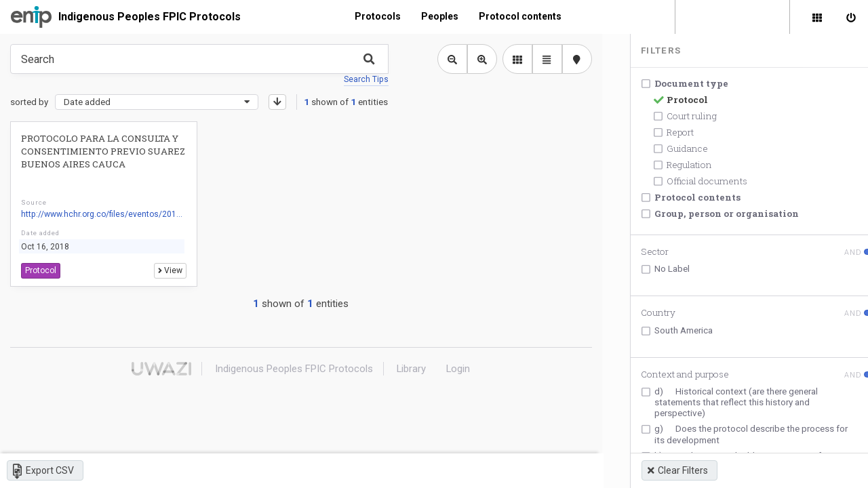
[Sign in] (851, 17)
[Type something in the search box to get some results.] (197, 59)
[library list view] (512, 59)
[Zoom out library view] (447, 59)
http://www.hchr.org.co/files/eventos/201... (102, 214)
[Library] (817, 17)
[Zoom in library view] (477, 59)
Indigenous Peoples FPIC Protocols (150, 17)
